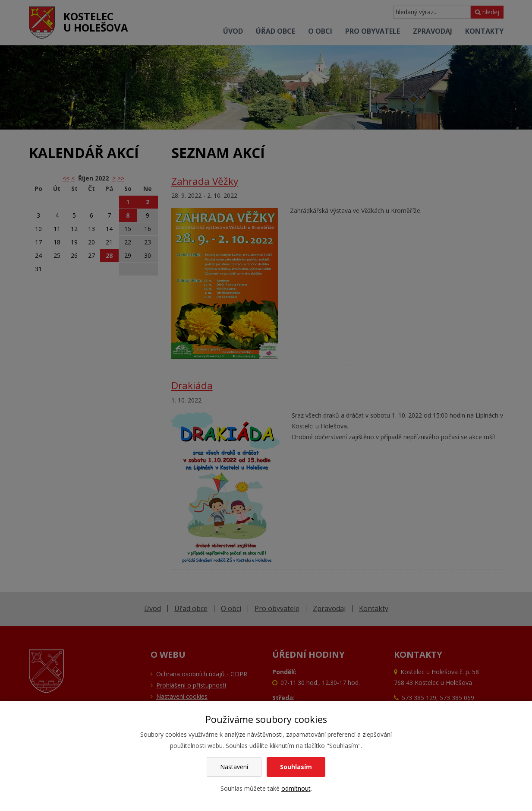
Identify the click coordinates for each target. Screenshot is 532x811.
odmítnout (296, 788)
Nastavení (234, 767)
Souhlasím (296, 767)
